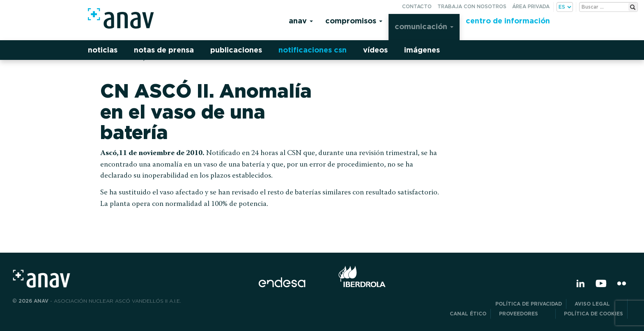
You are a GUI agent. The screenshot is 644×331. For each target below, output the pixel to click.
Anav (301, 21)
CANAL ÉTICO (468, 314)
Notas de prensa (164, 50)
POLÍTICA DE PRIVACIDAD (529, 304)
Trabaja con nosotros (472, 6)
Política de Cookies (593, 314)
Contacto (417, 6)
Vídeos (375, 50)
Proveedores (525, 314)
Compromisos (354, 21)
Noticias (103, 50)
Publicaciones (236, 50)
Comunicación (424, 26)
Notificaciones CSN (313, 50)
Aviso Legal (599, 304)
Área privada (531, 6)
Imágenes (422, 50)
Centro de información (508, 21)
